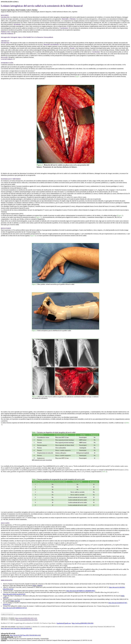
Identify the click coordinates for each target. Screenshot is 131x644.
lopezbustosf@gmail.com (64, 623)
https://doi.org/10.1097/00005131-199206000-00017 (81, 591)
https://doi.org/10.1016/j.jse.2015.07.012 (14, 594)
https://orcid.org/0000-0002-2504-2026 (83, 623)
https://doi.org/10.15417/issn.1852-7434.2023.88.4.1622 (16, 628)
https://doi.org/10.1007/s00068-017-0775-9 (15, 608)
